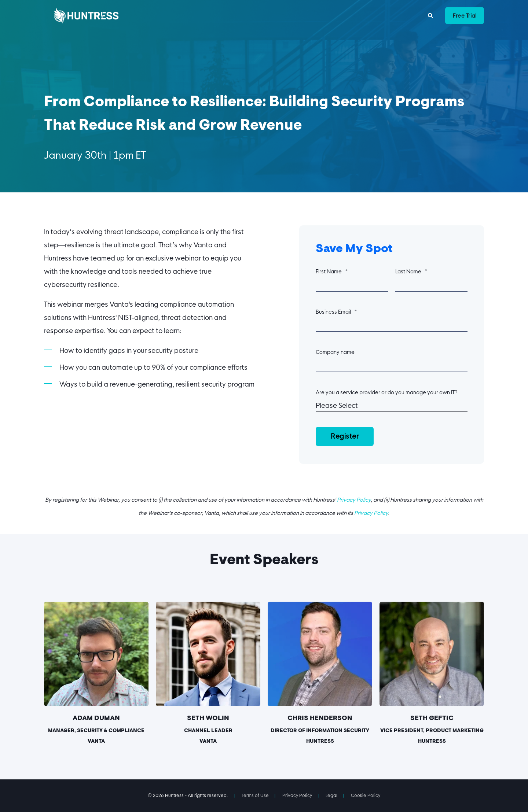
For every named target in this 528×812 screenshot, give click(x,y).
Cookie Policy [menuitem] (366, 796)
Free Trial (465, 15)
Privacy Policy (354, 500)
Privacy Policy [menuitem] (297, 796)
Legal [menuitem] (331, 796)
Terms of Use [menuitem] (255, 796)
